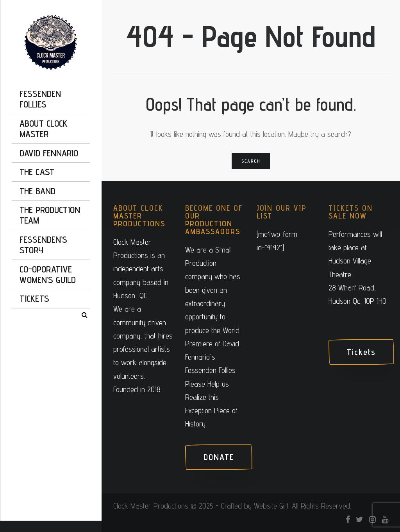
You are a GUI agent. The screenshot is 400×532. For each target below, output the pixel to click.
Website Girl (271, 506)
